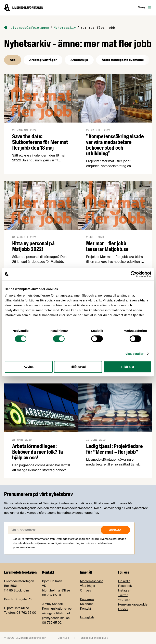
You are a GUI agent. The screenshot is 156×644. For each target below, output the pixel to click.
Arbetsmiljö (79, 60)
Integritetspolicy (94, 638)
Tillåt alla (127, 367)
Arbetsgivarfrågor (43, 60)
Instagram (125, 590)
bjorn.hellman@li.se (56, 590)
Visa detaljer (134, 354)
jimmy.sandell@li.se (56, 618)
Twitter (123, 595)
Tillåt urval (78, 367)
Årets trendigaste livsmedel (123, 60)
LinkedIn (124, 581)
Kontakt (86, 609)
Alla (13, 60)
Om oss (86, 590)
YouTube (124, 600)
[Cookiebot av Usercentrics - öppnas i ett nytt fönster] (134, 274)
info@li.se (22, 608)
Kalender (86, 604)
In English (87, 617)
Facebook (125, 586)
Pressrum (87, 599)
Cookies (63, 638)
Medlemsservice (92, 581)
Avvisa (29, 367)
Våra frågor (88, 586)
